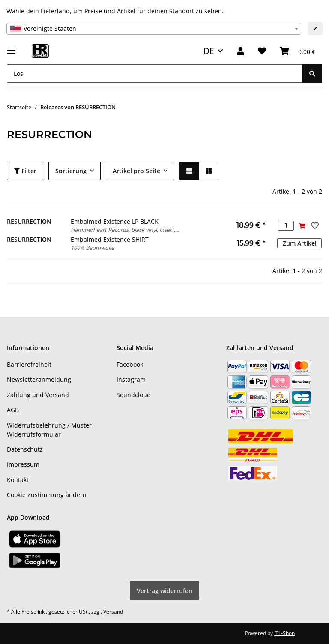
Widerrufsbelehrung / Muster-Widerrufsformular (50, 430)
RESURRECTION (29, 221)
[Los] (155, 73)
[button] (241, 51)
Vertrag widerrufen (164, 591)
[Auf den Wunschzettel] (314, 225)
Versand (113, 612)
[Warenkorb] (298, 51)
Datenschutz (25, 449)
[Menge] (286, 226)
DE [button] (209, 51)
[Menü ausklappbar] (11, 47)
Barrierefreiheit (29, 364)
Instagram (131, 379)
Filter (25, 171)
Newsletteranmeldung (39, 379)
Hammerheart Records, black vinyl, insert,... (125, 230)
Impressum (23, 464)
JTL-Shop (284, 633)
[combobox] (154, 29)
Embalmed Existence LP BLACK (115, 221)
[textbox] (154, 29)
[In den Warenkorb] (302, 226)
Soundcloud (134, 395)
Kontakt (18, 480)
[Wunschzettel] (262, 51)
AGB (13, 410)
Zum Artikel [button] (300, 243)
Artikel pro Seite (136, 171)
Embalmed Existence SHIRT (110, 239)
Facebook (130, 364)
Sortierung (71, 171)
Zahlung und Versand (38, 395)
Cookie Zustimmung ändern (47, 495)
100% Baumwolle (92, 248)
